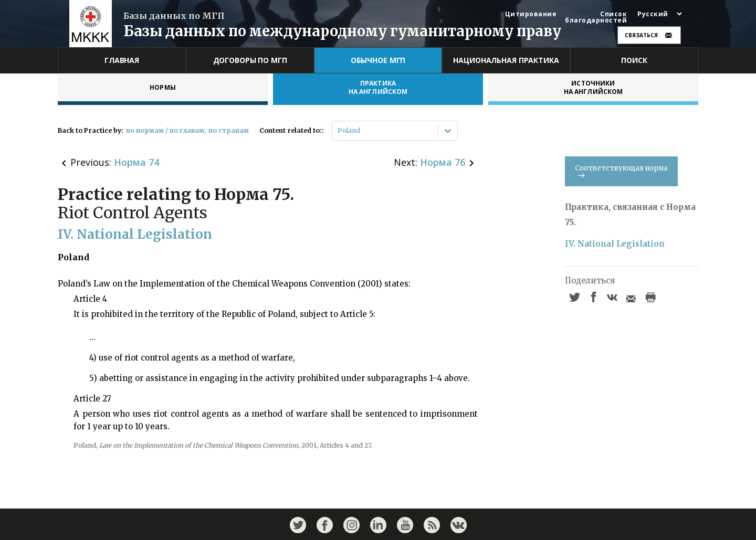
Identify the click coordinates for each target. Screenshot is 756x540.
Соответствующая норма (621, 171)
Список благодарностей (596, 17)
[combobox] (338, 131)
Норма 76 (443, 162)
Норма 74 (136, 162)
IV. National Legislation (615, 244)
